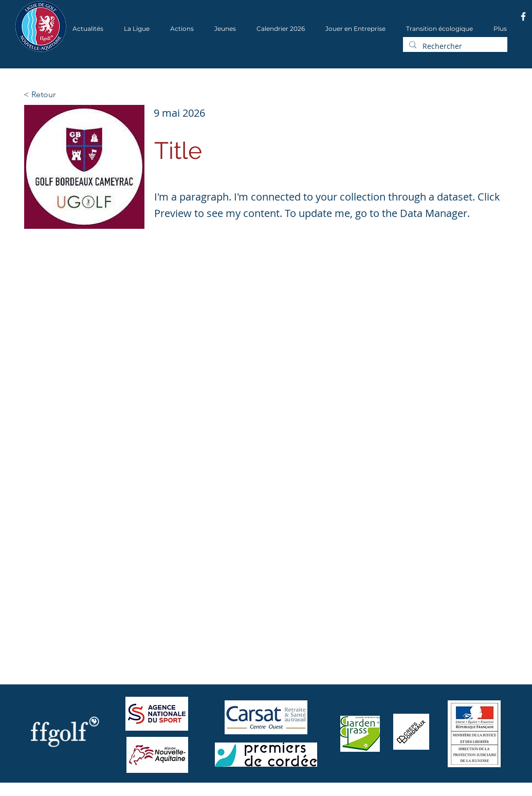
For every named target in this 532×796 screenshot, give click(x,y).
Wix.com (154, 793)
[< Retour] (58, 95)
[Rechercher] (454, 46)
